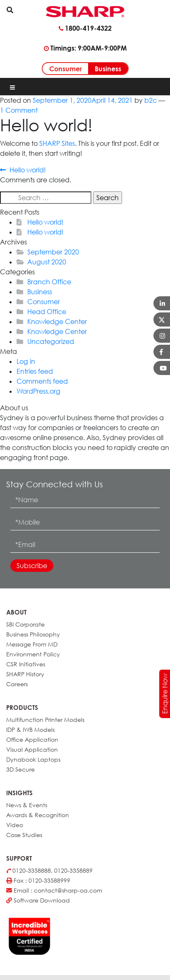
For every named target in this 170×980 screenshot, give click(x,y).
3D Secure (20, 769)
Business (108, 69)
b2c (151, 100)
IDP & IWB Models (30, 730)
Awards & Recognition (38, 815)
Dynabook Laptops (33, 759)
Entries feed (35, 371)
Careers (17, 684)
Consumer (66, 69)
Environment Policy (33, 654)
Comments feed (42, 381)
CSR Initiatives (26, 664)
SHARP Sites (57, 143)
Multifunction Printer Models (45, 720)
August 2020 (47, 262)
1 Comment (19, 110)
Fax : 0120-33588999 (38, 880)
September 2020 (53, 252)
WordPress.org (38, 391)
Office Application (32, 739)
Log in (26, 361)
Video (15, 825)
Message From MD (32, 644)
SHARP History (25, 674)
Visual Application (32, 749)
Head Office (47, 312)
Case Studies (24, 835)
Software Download (38, 900)
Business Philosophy (33, 634)
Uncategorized (51, 341)
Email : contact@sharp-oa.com (54, 890)
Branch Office (49, 282)
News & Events (27, 805)
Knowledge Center (57, 322)
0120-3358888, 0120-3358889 (49, 870)
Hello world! (28, 170)
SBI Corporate (25, 624)
